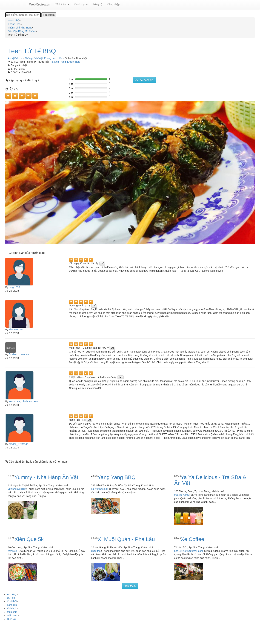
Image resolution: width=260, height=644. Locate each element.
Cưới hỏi (12, 601)
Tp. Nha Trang (58, 62)
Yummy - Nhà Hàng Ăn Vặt (46, 477)
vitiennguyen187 (17, 489)
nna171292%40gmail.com (188, 551)
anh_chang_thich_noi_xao (23, 401)
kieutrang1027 (17, 330)
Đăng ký (97, 4)
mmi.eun (13, 551)
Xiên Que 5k (29, 539)
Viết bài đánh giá (144, 80)
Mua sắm (12, 612)
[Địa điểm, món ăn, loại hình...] (23, 15)
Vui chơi (12, 608)
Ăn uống (12, 594)
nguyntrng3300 (99, 489)
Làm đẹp (12, 605)
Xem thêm (130, 586)
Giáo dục (12, 616)
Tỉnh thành (62, 4)
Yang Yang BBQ (117, 477)
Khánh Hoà (73, 62)
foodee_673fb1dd (18, 444)
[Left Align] (8, 96)
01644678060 (182, 495)
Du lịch (11, 598)
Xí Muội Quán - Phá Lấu (126, 539)
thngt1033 (14, 287)
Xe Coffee (192, 539)
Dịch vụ (11, 619)
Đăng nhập (114, 4)
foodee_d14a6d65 (19, 354)
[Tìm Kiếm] (49, 15)
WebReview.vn (40, 4)
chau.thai (96, 551)
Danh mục (81, 4)
